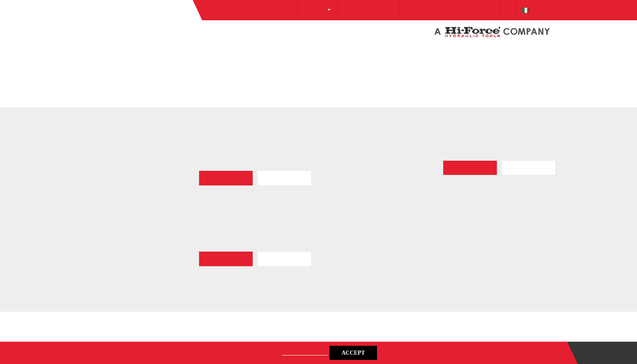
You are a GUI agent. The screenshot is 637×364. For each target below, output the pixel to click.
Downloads (469, 50)
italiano (534, 50)
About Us (284, 49)
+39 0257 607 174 (411, 50)
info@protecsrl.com (342, 50)
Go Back (96, 119)
